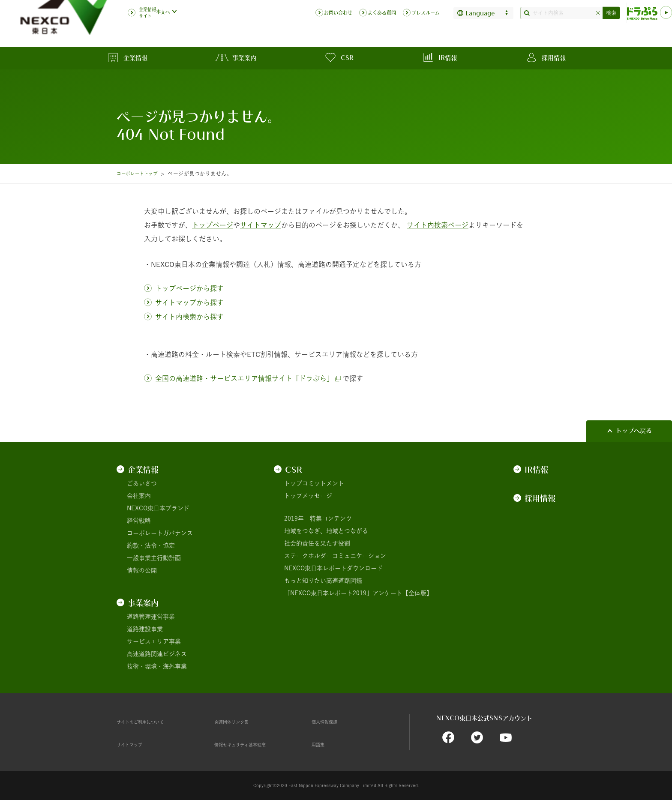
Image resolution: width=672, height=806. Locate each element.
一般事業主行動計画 (154, 558)
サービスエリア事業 (154, 641)
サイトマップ (135, 744)
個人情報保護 (330, 722)
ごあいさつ (142, 483)
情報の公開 (142, 570)
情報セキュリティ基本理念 (250, 744)
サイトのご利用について (150, 722)
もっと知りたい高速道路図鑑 (323, 581)
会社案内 (139, 496)
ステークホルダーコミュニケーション (335, 556)
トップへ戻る (634, 431)
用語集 (321, 744)
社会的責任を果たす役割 (317, 543)
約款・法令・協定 (151, 545)
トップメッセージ (308, 496)
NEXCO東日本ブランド (158, 508)
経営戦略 (139, 521)
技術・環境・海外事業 (157, 666)
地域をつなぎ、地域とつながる (326, 531)
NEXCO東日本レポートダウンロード (333, 568)
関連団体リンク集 (238, 722)
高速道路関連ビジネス (157, 654)
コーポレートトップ (141, 174)
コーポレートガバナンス (160, 533)
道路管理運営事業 (151, 617)
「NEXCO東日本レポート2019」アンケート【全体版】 (358, 593)
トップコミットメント (314, 483)
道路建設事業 (145, 629)
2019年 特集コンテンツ (318, 518)
